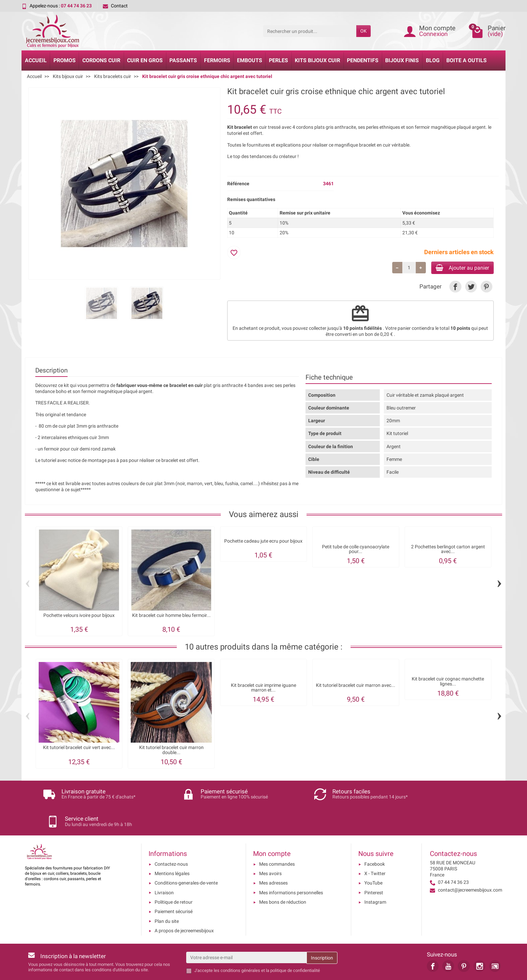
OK (363, 31)
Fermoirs (217, 60)
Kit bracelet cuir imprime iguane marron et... (263, 689)
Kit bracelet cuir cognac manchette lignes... (448, 683)
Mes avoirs (270, 848)
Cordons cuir (101, 60)
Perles (278, 60)
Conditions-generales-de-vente (186, 857)
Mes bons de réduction (283, 876)
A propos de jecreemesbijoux (184, 905)
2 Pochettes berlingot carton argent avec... (448, 550)
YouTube (373, 857)
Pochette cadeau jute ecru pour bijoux (263, 542)
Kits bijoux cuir (317, 60)
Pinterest (374, 867)
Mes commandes (277, 838)
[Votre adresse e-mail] (246, 932)
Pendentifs (363, 60)
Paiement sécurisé (174, 886)
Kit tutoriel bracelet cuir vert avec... (79, 749)
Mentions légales (172, 848)
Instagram (375, 876)
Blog (433, 60)
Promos (65, 60)
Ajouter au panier (458, 268)
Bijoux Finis (402, 60)
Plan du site (167, 895)
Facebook (375, 838)
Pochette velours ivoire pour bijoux (79, 616)
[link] (455, 288)
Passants (183, 60)
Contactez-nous (171, 838)
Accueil (36, 60)
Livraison (164, 867)
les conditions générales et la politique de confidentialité (267, 945)
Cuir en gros (145, 60)
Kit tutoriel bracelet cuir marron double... (171, 751)
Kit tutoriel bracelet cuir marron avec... (356, 686)
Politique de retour (174, 876)
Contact (115, 6)
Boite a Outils (467, 60)
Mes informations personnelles (291, 867)
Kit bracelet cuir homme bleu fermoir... (171, 616)
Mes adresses (273, 857)
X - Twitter (375, 848)
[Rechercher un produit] (310, 31)
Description (51, 371)
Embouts (250, 60)
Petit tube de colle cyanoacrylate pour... (356, 550)
